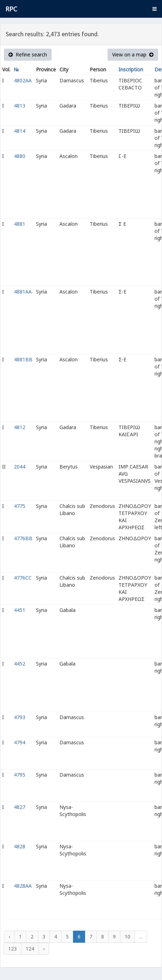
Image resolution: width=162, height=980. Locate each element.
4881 (20, 224)
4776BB (23, 538)
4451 (20, 610)
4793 (20, 717)
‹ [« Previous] (9, 937)
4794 (20, 742)
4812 (20, 427)
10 (127, 937)
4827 (20, 807)
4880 (20, 156)
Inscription (131, 69)
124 (30, 949)
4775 (20, 506)
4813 (20, 106)
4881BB (23, 359)
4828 (20, 846)
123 (12, 949)
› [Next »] (44, 949)
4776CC (23, 578)
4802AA (23, 80)
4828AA (23, 886)
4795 (20, 775)
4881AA (23, 292)
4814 (20, 131)
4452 (20, 664)
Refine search (28, 54)
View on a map (133, 54)
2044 (20, 467)
